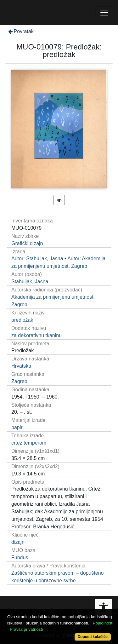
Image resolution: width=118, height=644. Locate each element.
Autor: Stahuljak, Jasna (37, 259)
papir (17, 427)
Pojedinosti (103, 623)
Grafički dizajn (27, 243)
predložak (22, 320)
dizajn (18, 542)
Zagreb (19, 381)
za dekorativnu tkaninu (37, 335)
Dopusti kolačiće (93, 637)
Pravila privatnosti (26, 629)
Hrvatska (21, 366)
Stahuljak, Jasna (30, 282)
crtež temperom (29, 443)
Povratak (20, 31)
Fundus (20, 558)
